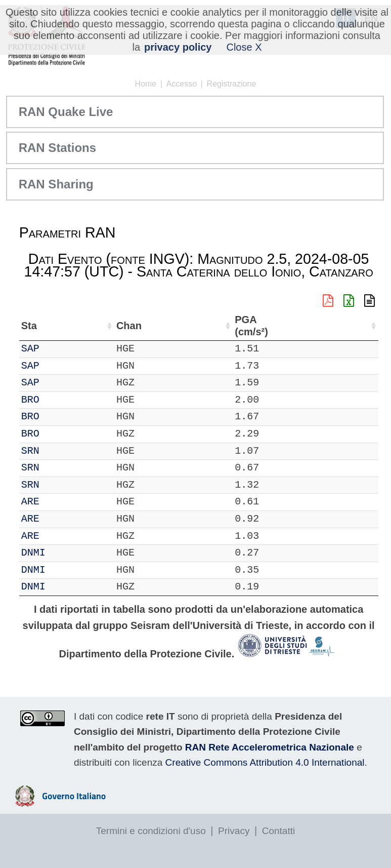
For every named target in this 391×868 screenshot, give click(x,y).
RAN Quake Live (66, 112)
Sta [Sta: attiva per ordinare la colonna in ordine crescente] (59, 326)
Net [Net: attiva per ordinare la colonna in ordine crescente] (29, 326)
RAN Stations (57, 148)
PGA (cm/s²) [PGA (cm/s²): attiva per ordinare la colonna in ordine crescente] (348, 326)
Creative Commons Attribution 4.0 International (265, 762)
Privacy (234, 831)
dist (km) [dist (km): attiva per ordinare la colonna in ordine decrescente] (306, 326)
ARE (60, 502)
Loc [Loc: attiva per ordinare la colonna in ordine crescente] (133, 326)
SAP (60, 349)
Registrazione (232, 84)
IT (27, 349)
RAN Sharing (56, 184)
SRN (60, 451)
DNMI (63, 553)
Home (146, 84)
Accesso (182, 84)
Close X (244, 47)
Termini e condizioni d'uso (151, 831)
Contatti (278, 831)
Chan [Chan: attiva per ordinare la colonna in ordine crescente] (96, 326)
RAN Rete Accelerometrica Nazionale (270, 747)
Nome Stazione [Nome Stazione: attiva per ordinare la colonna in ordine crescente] (191, 326)
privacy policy (178, 47)
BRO (60, 400)
